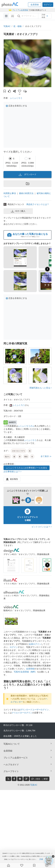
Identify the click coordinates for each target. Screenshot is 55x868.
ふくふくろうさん (26, 426)
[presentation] (47, 565)
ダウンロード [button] (28, 175)
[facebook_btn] (14, 779)
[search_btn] (19, 16)
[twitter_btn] (8, 779)
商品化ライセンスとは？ (38, 204)
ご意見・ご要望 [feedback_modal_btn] (40, 779)
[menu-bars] (6, 16)
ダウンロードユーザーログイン (34, 710)
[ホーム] (9, 865)
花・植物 (17, 26)
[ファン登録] (22, 865)
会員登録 (30, 669)
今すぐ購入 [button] (18, 211)
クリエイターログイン (22, 713)
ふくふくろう (16, 98)
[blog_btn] (26, 779)
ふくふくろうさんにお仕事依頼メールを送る (27, 468)
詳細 (41, 859)
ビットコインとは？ (42, 527)
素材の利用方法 (26, 193)
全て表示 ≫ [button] (46, 456)
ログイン (14, 647)
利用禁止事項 (10, 193)
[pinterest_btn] (20, 779)
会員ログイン (35, 644)
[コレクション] (34, 865)
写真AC (7, 26)
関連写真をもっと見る (41, 388)
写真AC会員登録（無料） (25, 672)
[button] (35, 5)
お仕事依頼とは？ (12, 472)
